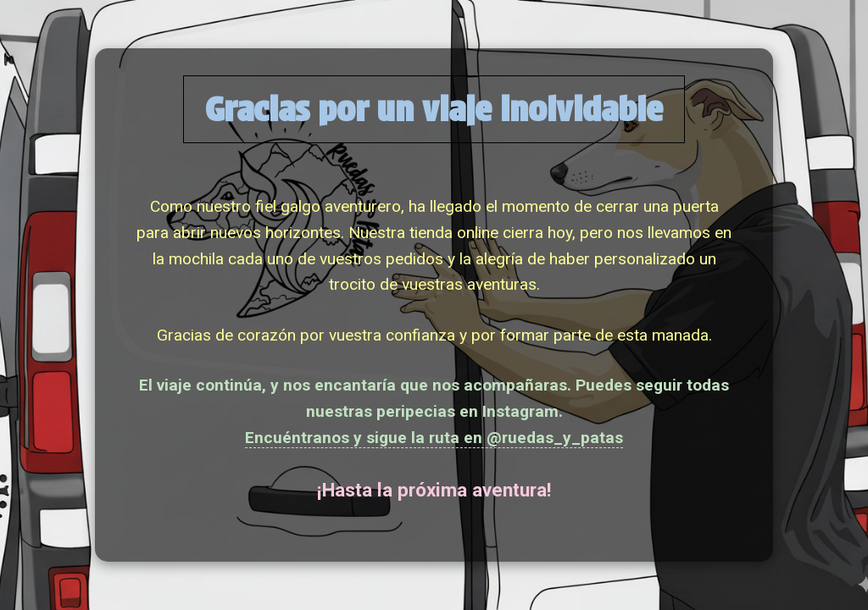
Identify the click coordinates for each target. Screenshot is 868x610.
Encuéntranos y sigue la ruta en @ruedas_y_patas (434, 438)
